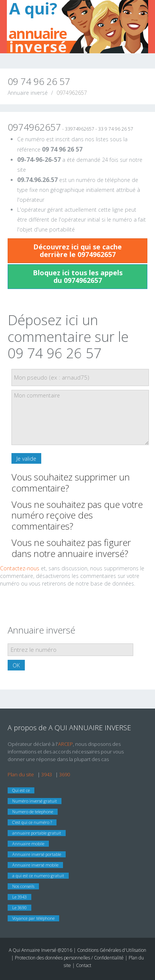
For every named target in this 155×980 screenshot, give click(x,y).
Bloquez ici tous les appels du (78, 276)
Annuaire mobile (28, 844)
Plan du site (21, 774)
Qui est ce (21, 790)
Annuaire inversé (28, 93)
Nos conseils (23, 886)
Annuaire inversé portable (37, 854)
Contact (84, 965)
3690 (65, 774)
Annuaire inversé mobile (35, 865)
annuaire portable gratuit (37, 833)
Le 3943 (19, 897)
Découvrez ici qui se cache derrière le (77, 251)
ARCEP (65, 744)
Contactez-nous (20, 568)
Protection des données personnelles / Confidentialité (69, 958)
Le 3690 (19, 907)
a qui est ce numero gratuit (38, 875)
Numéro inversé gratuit (35, 801)
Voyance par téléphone (33, 918)
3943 (47, 774)
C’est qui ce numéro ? (32, 822)
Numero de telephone (33, 812)
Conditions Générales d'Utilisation (112, 950)
